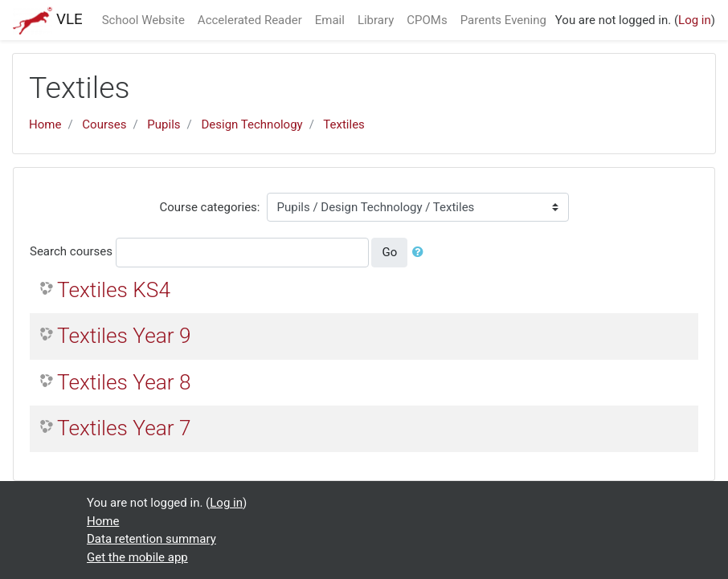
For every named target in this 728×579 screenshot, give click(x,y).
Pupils (164, 124)
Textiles (344, 124)
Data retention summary (151, 539)
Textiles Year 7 (124, 428)
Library (376, 20)
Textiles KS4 (114, 290)
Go (389, 252)
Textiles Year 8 (124, 382)
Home (45, 124)
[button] (421, 253)
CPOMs (427, 20)
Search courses (71, 251)
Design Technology (252, 124)
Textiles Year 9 (124, 336)
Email (330, 20)
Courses (104, 124)
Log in (695, 20)
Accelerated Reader (250, 20)
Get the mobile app (137, 557)
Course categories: (210, 207)
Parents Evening (503, 20)
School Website (143, 20)
